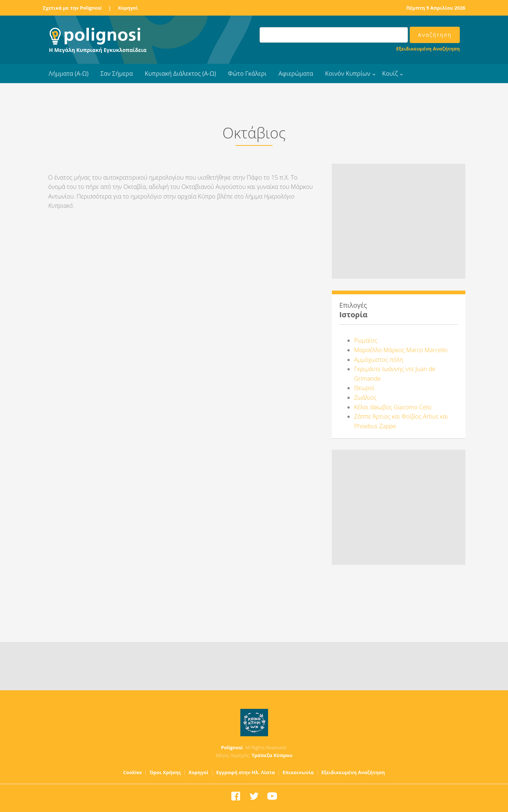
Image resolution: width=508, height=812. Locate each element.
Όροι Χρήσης (165, 772)
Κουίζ (390, 73)
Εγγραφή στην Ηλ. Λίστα (246, 772)
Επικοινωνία (298, 772)
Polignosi (232, 747)
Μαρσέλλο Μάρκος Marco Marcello (401, 350)
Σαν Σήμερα (117, 73)
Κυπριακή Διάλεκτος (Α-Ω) (180, 73)
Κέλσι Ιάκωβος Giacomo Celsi (393, 407)
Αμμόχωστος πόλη (379, 360)
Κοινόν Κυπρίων (348, 73)
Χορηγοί (128, 8)
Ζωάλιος (365, 397)
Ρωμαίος (366, 340)
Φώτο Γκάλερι (247, 73)
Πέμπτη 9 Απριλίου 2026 (436, 8)
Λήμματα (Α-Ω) (69, 73)
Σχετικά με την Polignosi (72, 8)
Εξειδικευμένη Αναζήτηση (428, 49)
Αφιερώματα (296, 73)
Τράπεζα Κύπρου (272, 755)
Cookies (133, 772)
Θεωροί (364, 388)
